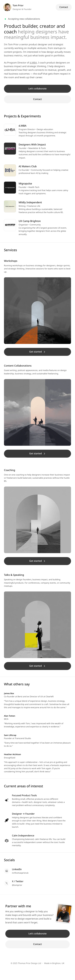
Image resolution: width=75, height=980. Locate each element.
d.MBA (33, 63)
